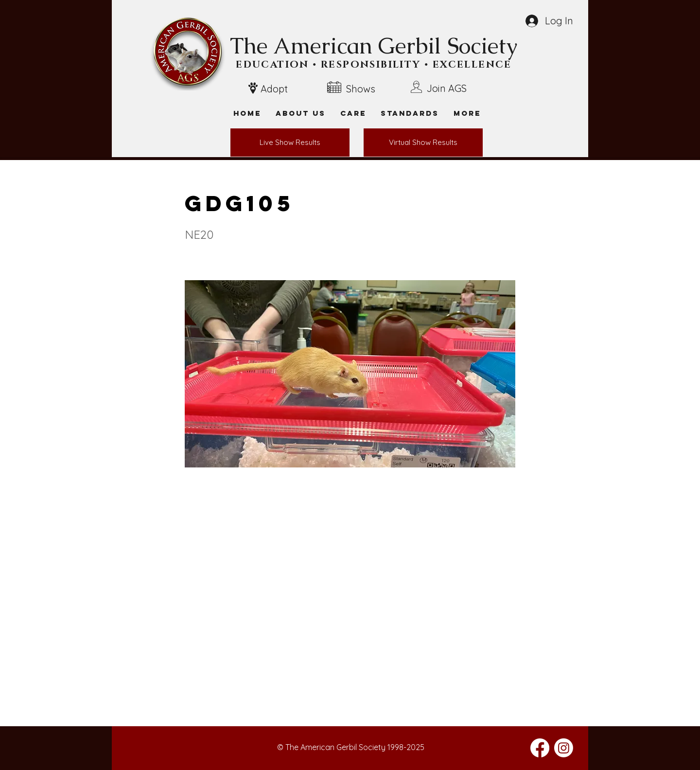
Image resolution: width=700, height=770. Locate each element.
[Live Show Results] (290, 143)
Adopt (274, 89)
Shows (361, 89)
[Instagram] (564, 748)
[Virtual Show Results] (423, 143)
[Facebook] (540, 748)
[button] (467, 113)
